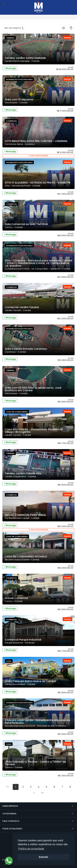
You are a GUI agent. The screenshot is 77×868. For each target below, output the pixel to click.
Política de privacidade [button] (31, 849)
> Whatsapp (10, 68)
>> (42, 793)
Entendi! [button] (43, 857)
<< (8, 787)
